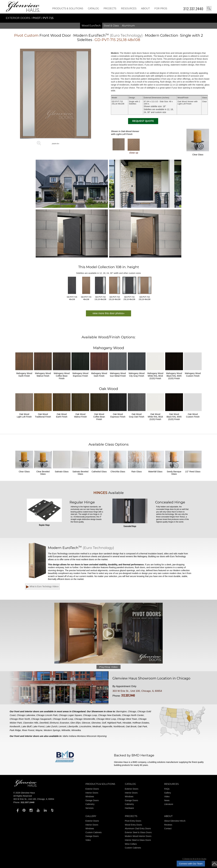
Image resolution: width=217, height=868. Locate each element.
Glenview (96, 723)
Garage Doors (92, 800)
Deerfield (44, 723)
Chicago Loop (90, 715)
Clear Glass (198, 142)
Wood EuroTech (91, 26)
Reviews (168, 825)
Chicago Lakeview (26, 715)
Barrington (122, 711)
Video (167, 796)
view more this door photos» (109, 313)
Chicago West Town (127, 719)
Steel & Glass (111, 26)
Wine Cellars (131, 844)
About (145, 8)
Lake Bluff (26, 726)
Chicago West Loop (106, 719)
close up (134, 146)
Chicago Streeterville (85, 719)
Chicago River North (20, 719)
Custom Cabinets (94, 832)
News (167, 800)
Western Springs (52, 730)
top (214, 864)
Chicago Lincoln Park (47, 715)
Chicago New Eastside (109, 715)
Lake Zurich (52, 726)
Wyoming (102, 736)
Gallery (167, 793)
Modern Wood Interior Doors (138, 836)
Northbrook (119, 726)
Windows (90, 796)
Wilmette (66, 730)
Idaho (66, 736)
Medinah (97, 726)
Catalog (93, 8)
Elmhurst (54, 723)
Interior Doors (92, 793)
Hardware (129, 808)
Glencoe (86, 723)
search (209, 9)
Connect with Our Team (191, 864)
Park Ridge (15, 730)
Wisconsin (91, 736)
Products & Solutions (68, 8)
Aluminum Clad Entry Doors (138, 828)
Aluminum (128, 26)
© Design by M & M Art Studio (194, 859)
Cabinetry (90, 804)
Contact (168, 828)
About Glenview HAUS (175, 821)
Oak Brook (131, 726)
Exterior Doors (19, 18)
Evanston (64, 723)
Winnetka (76, 730)
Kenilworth (15, 726)
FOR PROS (161, 8)
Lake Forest (39, 726)
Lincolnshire (85, 726)
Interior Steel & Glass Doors (138, 840)
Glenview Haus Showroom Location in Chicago (151, 678)
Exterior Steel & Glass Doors (138, 832)
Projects (110, 8)
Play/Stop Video (108, 667)
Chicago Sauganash (41, 719)
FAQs (167, 789)
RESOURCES (129, 8)
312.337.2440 (193, 9)
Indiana (73, 736)
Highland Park (114, 723)
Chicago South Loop (63, 719)
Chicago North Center (133, 715)
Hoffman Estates (141, 723)
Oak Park (142, 726)
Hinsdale (127, 723)
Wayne (39, 730)
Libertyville (73, 726)
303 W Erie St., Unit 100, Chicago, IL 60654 (137, 691)
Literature (169, 804)
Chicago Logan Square (70, 715)
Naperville (107, 726)
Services (90, 808)
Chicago (132, 711)
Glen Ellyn (75, 723)
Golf (104, 723)
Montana (81, 736)
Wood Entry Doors (133, 825)
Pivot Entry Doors (133, 821)
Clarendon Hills (31, 723)
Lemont (62, 726)
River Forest (28, 730)
